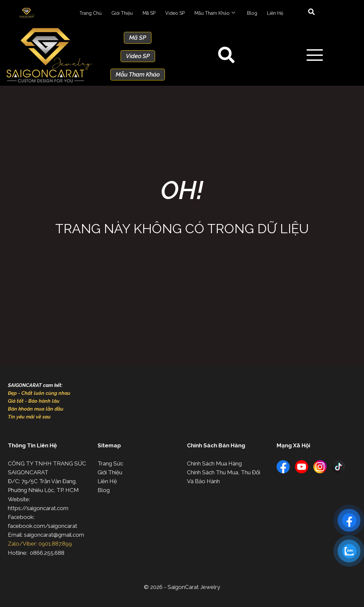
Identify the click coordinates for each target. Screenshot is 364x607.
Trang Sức (110, 463)
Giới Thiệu (122, 13)
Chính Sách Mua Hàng (214, 463)
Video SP (175, 13)
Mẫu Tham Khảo (215, 13)
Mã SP (149, 13)
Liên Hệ (275, 13)
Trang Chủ (91, 13)
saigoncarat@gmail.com (54, 535)
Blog (252, 13)
